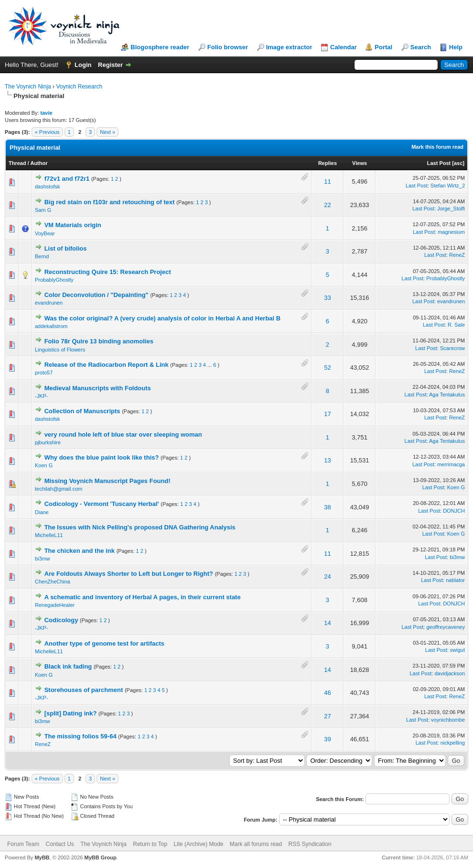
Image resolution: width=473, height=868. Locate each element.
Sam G (43, 210)
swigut (457, 650)
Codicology (61, 620)
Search (421, 47)
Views (360, 163)
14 (327, 623)
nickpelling (453, 743)
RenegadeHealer (55, 605)
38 (327, 507)
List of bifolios (66, 248)
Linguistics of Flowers (60, 350)
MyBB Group (100, 857)
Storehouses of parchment (84, 690)
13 (327, 460)
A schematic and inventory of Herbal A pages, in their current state (143, 597)
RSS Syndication (310, 844)
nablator (455, 580)
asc (458, 163)
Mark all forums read (256, 844)
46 (327, 693)
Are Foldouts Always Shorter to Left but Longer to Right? (129, 574)
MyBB (42, 857)
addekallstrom (51, 326)
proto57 (44, 373)
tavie (47, 113)
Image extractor (289, 47)
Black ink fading (68, 666)
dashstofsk (48, 187)
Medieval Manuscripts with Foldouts (98, 388)
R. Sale (456, 325)
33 (327, 298)
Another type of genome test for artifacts (104, 643)
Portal (383, 47)
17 (327, 414)
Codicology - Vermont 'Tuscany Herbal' (102, 504)
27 (327, 716)
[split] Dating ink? (71, 713)
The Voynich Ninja (28, 87)
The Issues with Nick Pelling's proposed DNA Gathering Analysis (140, 527)
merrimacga (451, 464)
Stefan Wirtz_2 (448, 186)
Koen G (44, 465)
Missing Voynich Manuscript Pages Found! (107, 481)
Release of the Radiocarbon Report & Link (107, 365)
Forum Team (23, 844)
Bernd (42, 256)
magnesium (451, 232)
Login (83, 65)
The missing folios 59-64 (81, 736)
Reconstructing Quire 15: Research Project (108, 272)
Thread (17, 163)
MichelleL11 (49, 535)
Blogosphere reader (160, 47)
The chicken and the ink (80, 551)
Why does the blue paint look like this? (102, 457)
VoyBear (45, 233)
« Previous (47, 132)
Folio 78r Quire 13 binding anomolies (99, 341)
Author (39, 163)
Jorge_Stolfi (451, 209)
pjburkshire (48, 442)
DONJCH (454, 511)
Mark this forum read (437, 147)
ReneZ (457, 255)
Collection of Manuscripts (82, 411)
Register (110, 65)
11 (327, 181)
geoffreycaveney (446, 627)
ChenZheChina (53, 582)
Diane (42, 512)
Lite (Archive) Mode (198, 844)
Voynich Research (79, 87)
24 (327, 577)
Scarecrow (452, 348)
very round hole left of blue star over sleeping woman (123, 434)
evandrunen (49, 303)
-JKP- (42, 396)
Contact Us (59, 844)
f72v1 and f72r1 (67, 179)
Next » (107, 132)
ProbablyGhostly (54, 280)
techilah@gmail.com (59, 489)
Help (456, 47)
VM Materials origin (73, 225)
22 (327, 205)
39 (327, 739)
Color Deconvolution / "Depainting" (97, 295)
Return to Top (150, 844)
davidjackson (450, 673)
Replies (328, 163)
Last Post (439, 163)
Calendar (344, 47)
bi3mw (43, 559)
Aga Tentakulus (447, 395)
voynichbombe (448, 720)
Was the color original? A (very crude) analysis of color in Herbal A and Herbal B (163, 318)
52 (327, 368)
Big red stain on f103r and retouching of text (110, 202)
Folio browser (228, 47)
